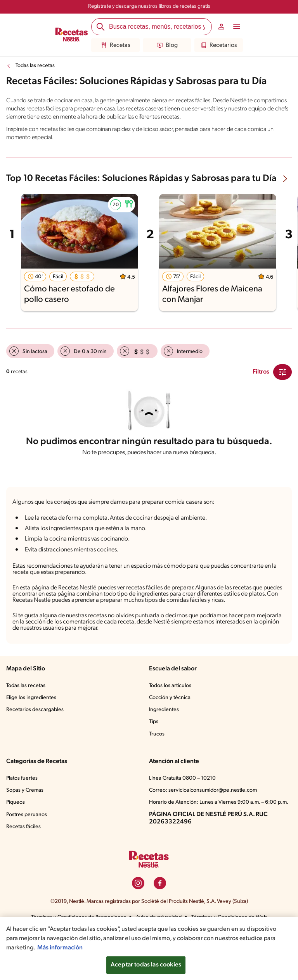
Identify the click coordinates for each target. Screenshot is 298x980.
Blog (167, 45)
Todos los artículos (170, 686)
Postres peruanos (27, 815)
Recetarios (219, 45)
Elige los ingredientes (31, 698)
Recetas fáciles (23, 827)
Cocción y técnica (170, 698)
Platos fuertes (22, 778)
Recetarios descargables (35, 710)
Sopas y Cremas (25, 790)
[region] (149, 948)
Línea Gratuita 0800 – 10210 (182, 778)
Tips (154, 722)
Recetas (115, 45)
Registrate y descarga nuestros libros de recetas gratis (149, 6)
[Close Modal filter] (282, 372)
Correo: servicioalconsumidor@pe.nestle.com (203, 790)
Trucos (157, 734)
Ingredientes (164, 710)
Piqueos (16, 802)
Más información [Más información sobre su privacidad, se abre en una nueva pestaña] (60, 948)
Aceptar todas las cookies (146, 965)
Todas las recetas (35, 66)
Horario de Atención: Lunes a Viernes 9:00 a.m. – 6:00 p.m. (219, 802)
